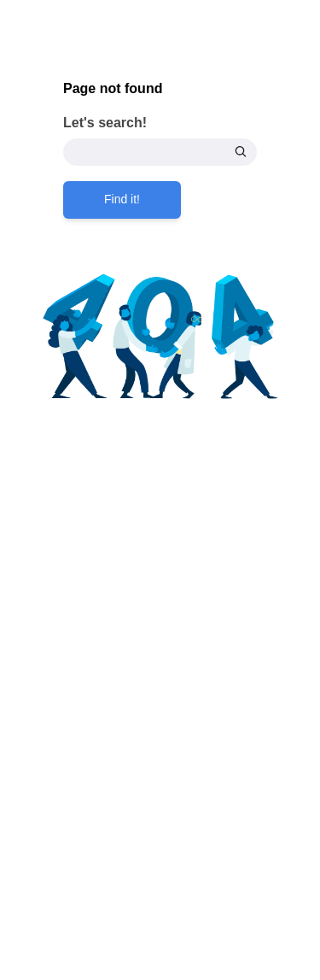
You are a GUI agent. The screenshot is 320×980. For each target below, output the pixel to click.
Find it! (122, 199)
